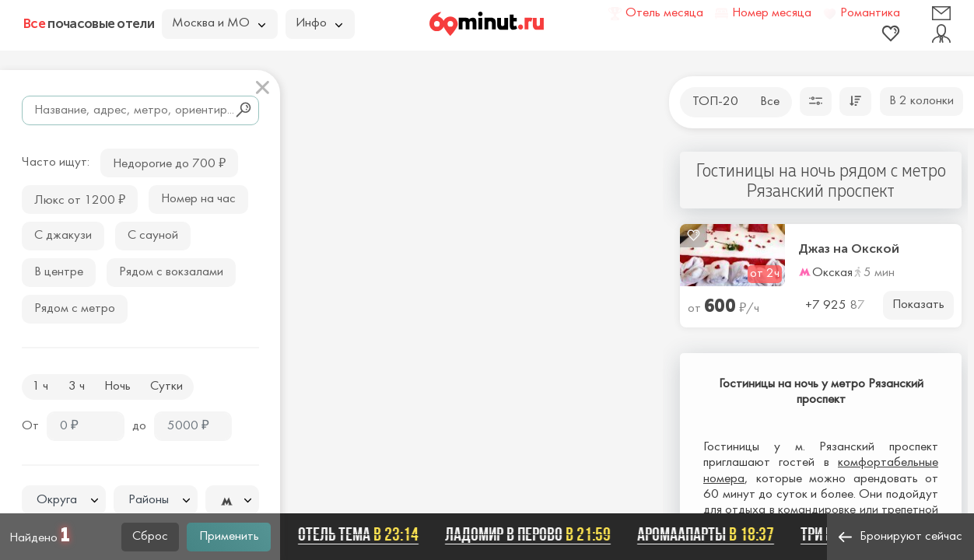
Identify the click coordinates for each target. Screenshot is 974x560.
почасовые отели (89, 23)
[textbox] (64, 500)
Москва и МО (219, 23)
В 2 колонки (921, 101)
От (30, 426)
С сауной (153, 236)
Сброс (150, 537)
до (139, 426)
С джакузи (63, 236)
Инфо (319, 23)
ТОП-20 (715, 102)
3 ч (77, 387)
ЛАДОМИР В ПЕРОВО (533, 534)
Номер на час (198, 199)
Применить (229, 537)
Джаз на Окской (849, 249)
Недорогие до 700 (169, 162)
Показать (918, 305)
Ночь (117, 387)
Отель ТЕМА (363, 534)
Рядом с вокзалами (171, 272)
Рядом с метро (75, 309)
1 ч (40, 387)
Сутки (166, 387)
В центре (59, 272)
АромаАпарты (710, 534)
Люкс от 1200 (80, 199)
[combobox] (64, 500)
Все (770, 102)
